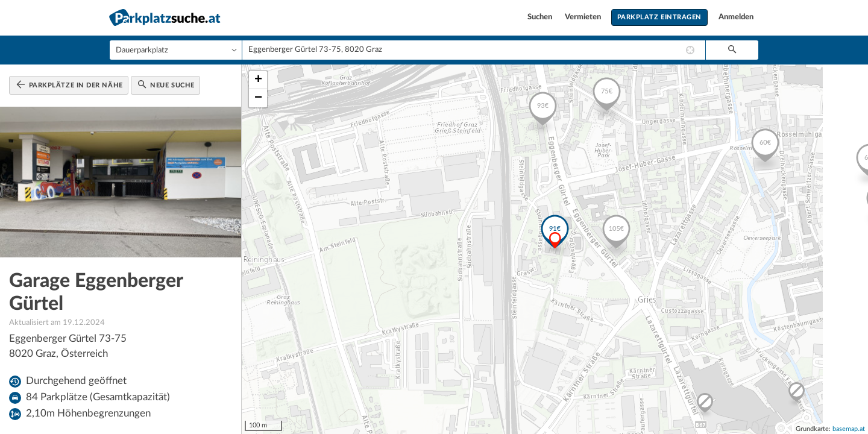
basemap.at (849, 429)
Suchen (541, 17)
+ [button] (258, 80)
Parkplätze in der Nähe (70, 84)
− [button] (258, 98)
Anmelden (736, 17)
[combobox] (474, 50)
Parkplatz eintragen (659, 17)
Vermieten (584, 17)
